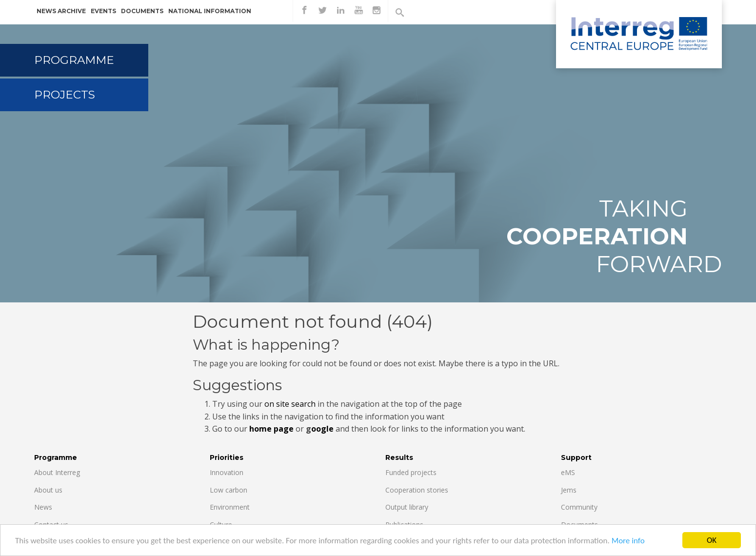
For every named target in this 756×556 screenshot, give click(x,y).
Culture (221, 525)
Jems (569, 490)
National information (210, 11)
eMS (568, 472)
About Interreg (57, 472)
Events (103, 11)
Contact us (51, 525)
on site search (290, 404)
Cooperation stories (417, 490)
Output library (407, 507)
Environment (230, 507)
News (43, 507)
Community (579, 507)
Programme (74, 60)
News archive (61, 11)
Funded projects (411, 472)
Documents (142, 11)
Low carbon (229, 490)
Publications (404, 525)
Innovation (227, 472)
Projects (65, 95)
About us (48, 490)
